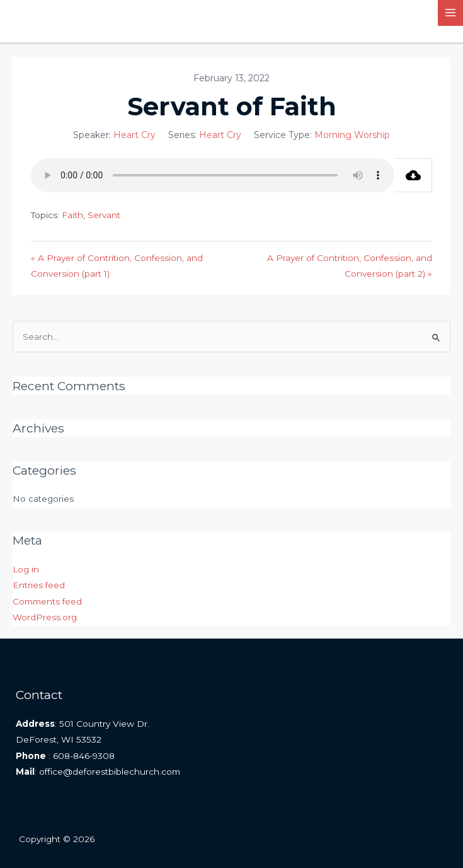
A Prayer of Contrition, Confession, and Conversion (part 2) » (350, 266)
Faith (72, 215)
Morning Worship (352, 135)
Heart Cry (134, 135)
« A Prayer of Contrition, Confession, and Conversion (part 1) (117, 266)
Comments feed (47, 601)
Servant (104, 215)
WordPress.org (45, 617)
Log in (26, 569)
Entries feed (39, 585)
